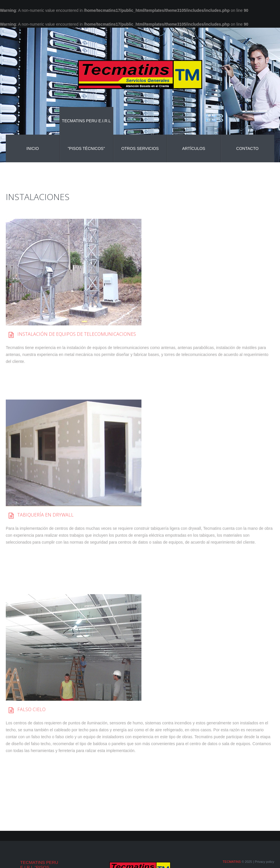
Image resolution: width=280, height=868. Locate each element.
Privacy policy (265, 862)
